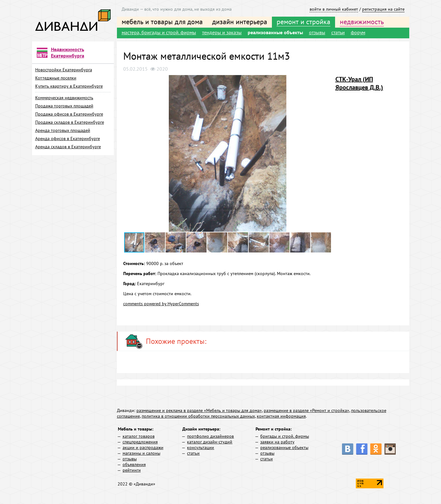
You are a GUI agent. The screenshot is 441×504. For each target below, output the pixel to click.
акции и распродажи (143, 447)
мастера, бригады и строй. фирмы (159, 32)
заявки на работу (277, 442)
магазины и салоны (141, 453)
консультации (201, 447)
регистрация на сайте (383, 9)
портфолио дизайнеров (210, 436)
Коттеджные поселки (56, 78)
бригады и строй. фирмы (285, 436)
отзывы (317, 32)
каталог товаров (139, 436)
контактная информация (281, 416)
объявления (134, 464)
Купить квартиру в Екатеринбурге (69, 86)
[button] (327, 81)
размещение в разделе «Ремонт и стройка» (306, 410)
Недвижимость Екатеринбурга (68, 52)
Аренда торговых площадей (63, 130)
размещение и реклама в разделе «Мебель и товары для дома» (199, 410)
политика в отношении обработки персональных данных (198, 416)
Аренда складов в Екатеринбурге (68, 147)
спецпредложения (140, 442)
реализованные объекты (275, 32)
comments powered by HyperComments (161, 304)
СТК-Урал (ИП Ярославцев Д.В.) (359, 83)
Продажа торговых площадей (64, 106)
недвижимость (362, 22)
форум (358, 32)
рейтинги (132, 470)
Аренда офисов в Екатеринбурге (68, 138)
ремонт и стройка (303, 22)
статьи (338, 32)
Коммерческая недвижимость (64, 98)
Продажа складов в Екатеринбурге (70, 122)
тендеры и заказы (222, 32)
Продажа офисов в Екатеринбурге (69, 114)
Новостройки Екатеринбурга (64, 70)
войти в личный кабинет (334, 9)
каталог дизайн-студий (210, 442)
